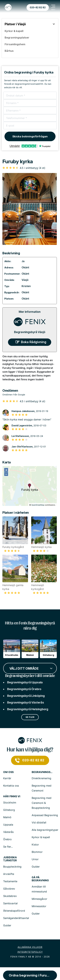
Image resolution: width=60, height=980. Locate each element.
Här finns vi (12, 796)
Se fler (30, 717)
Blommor (37, 852)
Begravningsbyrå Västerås (26, 702)
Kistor (35, 845)
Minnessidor (39, 906)
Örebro (7, 839)
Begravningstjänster (42, 772)
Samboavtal (10, 903)
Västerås (8, 832)
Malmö (7, 817)
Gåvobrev (9, 889)
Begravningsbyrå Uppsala (25, 682)
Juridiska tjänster (10, 859)
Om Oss (8, 772)
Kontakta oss (11, 786)
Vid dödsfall (39, 822)
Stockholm (10, 803)
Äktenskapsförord (14, 911)
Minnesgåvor (39, 899)
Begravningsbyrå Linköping (26, 696)
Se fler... (8, 847)
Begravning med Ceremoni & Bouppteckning (42, 803)
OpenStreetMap (38, 505)
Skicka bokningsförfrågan (30, 136)
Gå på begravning (40, 879)
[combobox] (30, 668)
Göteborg (9, 810)
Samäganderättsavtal (16, 918)
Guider (36, 867)
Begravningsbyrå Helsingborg (28, 709)
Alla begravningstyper (45, 830)
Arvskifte (9, 874)
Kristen (26, 286)
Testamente (10, 881)
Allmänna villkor (30, 947)
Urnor (35, 859)
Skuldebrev (10, 896)
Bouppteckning (12, 867)
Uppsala (8, 825)
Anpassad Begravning (45, 815)
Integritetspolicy (30, 952)
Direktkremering (41, 778)
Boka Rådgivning (34, 342)
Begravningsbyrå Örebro (24, 689)
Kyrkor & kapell (41, 837)
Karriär (7, 778)
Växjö (25, 280)
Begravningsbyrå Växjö (30, 332)
